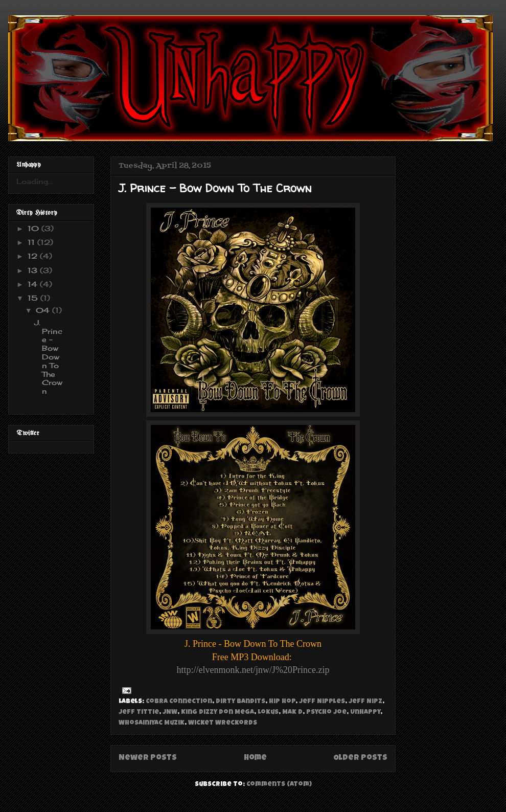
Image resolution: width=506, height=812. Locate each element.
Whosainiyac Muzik (152, 723)
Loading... (34, 181)
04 (44, 310)
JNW (170, 713)
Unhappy (365, 713)
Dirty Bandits (240, 702)
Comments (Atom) (279, 785)
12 (34, 256)
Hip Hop (282, 702)
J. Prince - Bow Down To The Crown (215, 188)
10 (34, 228)
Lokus (268, 713)
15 (34, 298)
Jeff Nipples (322, 702)
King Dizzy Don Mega (217, 713)
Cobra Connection (179, 702)
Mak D (292, 713)
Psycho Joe (326, 713)
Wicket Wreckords (223, 723)
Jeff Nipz (365, 702)
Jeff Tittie (139, 713)
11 (32, 242)
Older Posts (360, 758)
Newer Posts (148, 758)
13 (34, 270)
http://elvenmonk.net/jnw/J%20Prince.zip (253, 670)
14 (34, 284)
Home (255, 758)
